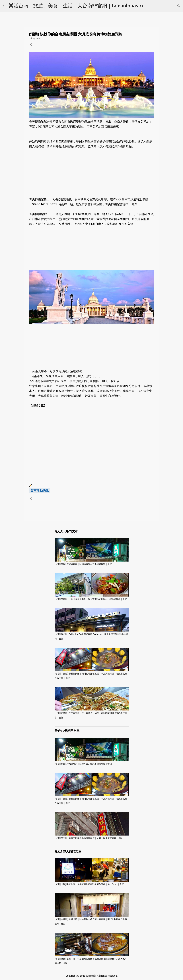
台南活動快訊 (40, 490)
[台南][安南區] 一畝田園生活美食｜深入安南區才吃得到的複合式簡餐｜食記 (91, 599)
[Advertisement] (92, 175)
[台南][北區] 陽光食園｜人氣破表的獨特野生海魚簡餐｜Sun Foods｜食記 (89, 884)
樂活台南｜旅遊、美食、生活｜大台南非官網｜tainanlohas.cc (77, 6)
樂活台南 (91, 976)
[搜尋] (179, 6)
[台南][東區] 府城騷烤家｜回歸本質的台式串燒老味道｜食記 (83, 564)
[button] (31, 45)
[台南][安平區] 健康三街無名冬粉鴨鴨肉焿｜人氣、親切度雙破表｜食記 (89, 838)
